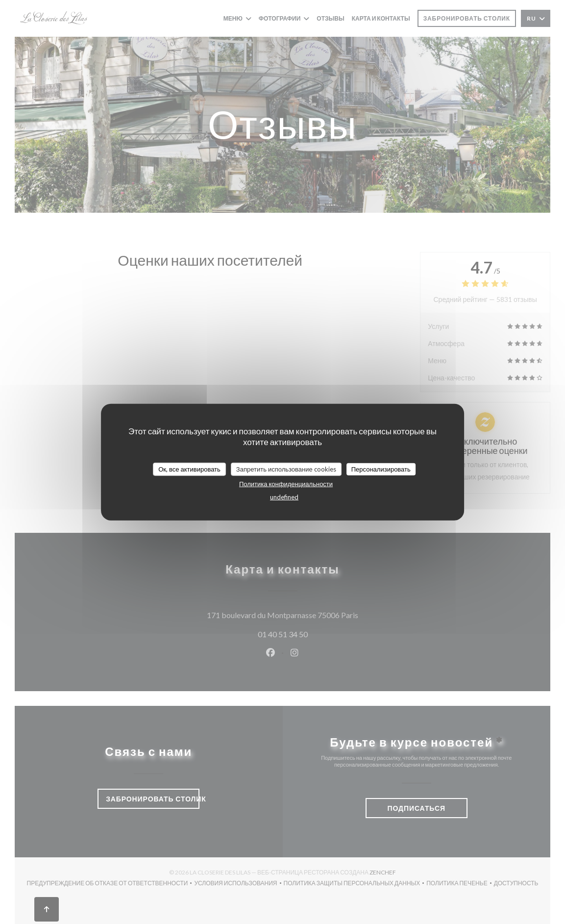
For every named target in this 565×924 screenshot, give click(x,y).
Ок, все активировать (189, 469)
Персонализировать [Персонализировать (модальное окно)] (381, 469)
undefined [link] (284, 497)
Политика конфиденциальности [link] (286, 484)
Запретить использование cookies (286, 469)
